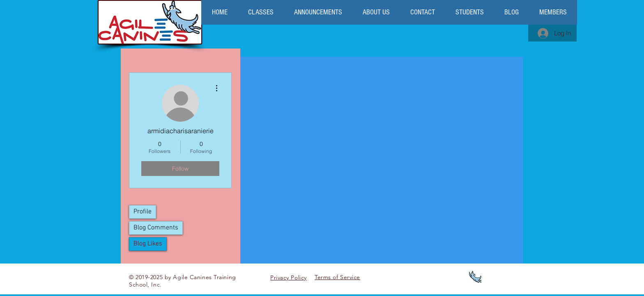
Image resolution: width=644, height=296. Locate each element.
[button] (376, 12)
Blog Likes (148, 244)
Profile (143, 212)
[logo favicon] (475, 277)
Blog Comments (156, 228)
